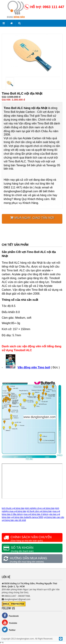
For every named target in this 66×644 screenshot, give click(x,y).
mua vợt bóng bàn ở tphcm (36, 514)
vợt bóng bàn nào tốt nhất (14, 520)
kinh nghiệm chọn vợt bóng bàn (40, 508)
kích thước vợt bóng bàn (13, 508)
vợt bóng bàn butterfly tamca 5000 (27, 517)
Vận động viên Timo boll (34, 367)
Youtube (9, 622)
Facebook (10, 615)
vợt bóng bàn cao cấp (54, 517)
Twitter (9, 629)
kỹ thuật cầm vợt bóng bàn (39, 511)
